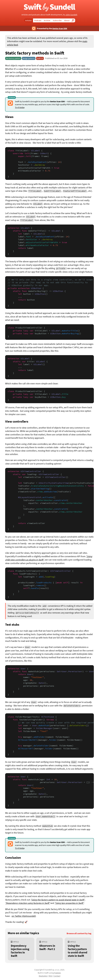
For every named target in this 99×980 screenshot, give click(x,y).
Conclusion (13, 858)
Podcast (38, 20)
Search (74, 20)
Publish (57, 973)
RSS (51, 976)
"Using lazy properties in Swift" (69, 903)
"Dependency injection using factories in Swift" (28, 903)
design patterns (29, 58)
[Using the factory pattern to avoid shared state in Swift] (78, 949)
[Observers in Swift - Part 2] (49, 949)
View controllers (17, 421)
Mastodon (43, 976)
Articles (28, 20)
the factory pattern (13, 58)
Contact (57, 976)
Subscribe (57, 20)
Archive (47, 20)
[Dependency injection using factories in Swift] (21, 949)
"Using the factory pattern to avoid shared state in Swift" (58, 900)
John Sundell (71, 15)
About (67, 20)
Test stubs (12, 624)
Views (9, 117)
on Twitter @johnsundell (24, 916)
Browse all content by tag (79, 933)
